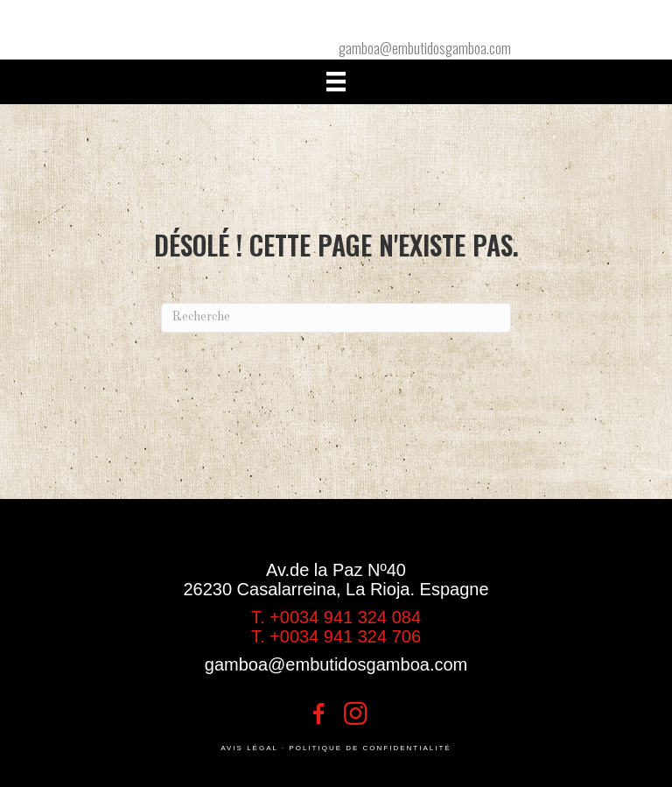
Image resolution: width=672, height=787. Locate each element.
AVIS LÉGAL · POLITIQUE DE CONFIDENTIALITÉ (336, 748)
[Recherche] (336, 318)
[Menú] (336, 81)
